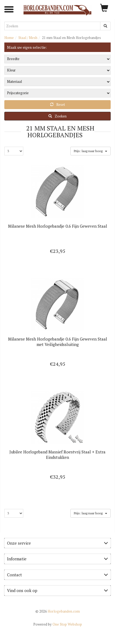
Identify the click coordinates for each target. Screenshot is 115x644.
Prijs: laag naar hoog (90, 151)
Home (9, 38)
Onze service (57, 543)
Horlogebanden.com (58, 611)
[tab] (57, 543)
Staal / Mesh (28, 38)
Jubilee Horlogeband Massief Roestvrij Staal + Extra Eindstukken (57, 455)
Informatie (57, 559)
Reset (57, 104)
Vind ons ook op (57, 590)
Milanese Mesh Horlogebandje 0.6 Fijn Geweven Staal (58, 226)
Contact (57, 575)
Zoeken (57, 116)
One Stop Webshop (58, 624)
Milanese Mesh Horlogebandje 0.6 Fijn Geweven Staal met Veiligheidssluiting (58, 342)
